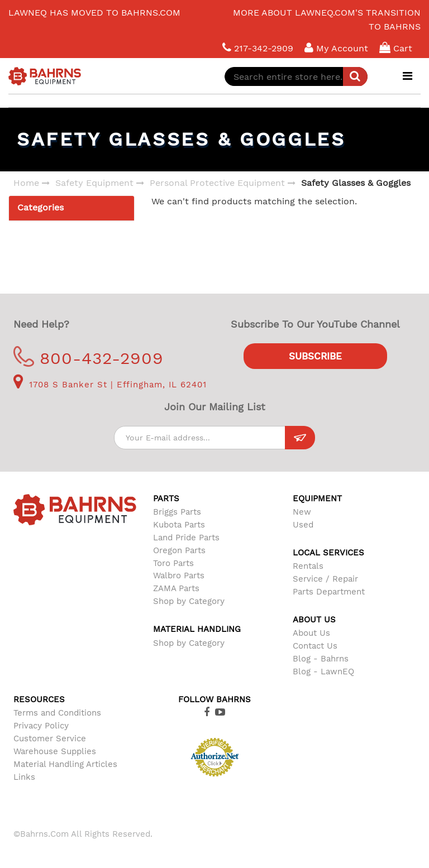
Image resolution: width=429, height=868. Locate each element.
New (302, 512)
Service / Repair (325, 579)
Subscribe (315, 356)
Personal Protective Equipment (217, 183)
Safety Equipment (94, 183)
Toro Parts (173, 563)
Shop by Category (189, 601)
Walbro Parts (179, 576)
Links (24, 777)
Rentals (308, 566)
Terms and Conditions (57, 713)
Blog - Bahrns (321, 659)
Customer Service (50, 738)
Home (26, 183)
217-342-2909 (258, 48)
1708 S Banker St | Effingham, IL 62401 (110, 385)
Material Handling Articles (65, 764)
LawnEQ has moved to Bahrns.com (94, 13)
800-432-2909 (89, 358)
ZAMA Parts (176, 588)
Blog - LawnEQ (323, 672)
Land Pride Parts (186, 538)
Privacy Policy (41, 726)
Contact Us (315, 646)
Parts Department (329, 592)
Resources (39, 699)
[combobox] (296, 76)
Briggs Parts (177, 512)
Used (303, 525)
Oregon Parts (179, 550)
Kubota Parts (179, 525)
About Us (311, 633)
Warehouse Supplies (55, 751)
